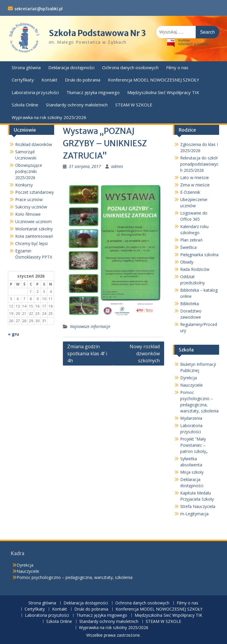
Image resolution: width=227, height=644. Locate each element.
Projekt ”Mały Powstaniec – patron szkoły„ (194, 445)
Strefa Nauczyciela (198, 506)
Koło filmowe (28, 214)
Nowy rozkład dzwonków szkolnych (145, 354)
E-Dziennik (190, 192)
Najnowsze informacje (90, 326)
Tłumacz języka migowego (93, 92)
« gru (13, 334)
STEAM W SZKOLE (134, 105)
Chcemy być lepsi (31, 243)
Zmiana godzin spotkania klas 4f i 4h (87, 354)
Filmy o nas (177, 67)
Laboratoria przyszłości (35, 92)
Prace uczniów (29, 199)
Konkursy (24, 185)
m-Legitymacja (194, 514)
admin (117, 166)
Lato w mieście (195, 177)
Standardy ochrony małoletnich (77, 105)
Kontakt (49, 80)
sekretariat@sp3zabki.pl (38, 9)
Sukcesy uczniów (31, 207)
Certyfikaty (23, 80)
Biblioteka (190, 304)
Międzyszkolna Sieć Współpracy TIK (163, 92)
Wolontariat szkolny (34, 229)
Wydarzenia (191, 418)
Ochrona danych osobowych (130, 67)
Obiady (187, 262)
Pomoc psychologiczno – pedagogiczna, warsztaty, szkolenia (75, 577)
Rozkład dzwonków (34, 144)
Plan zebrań (191, 240)
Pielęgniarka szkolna (199, 255)
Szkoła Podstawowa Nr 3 (97, 33)
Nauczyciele (191, 385)
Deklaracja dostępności (71, 67)
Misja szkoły (192, 472)
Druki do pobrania (83, 80)
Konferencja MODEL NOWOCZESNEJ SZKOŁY (154, 80)
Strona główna (26, 67)
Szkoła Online (25, 105)
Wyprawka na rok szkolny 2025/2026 (49, 117)
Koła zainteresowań (34, 236)
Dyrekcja (189, 378)
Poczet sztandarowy (35, 192)
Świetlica (188, 247)
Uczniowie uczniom (33, 221)
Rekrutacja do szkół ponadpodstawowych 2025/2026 (199, 164)
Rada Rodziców (195, 269)
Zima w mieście (195, 185)
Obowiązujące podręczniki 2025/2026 (29, 171)
